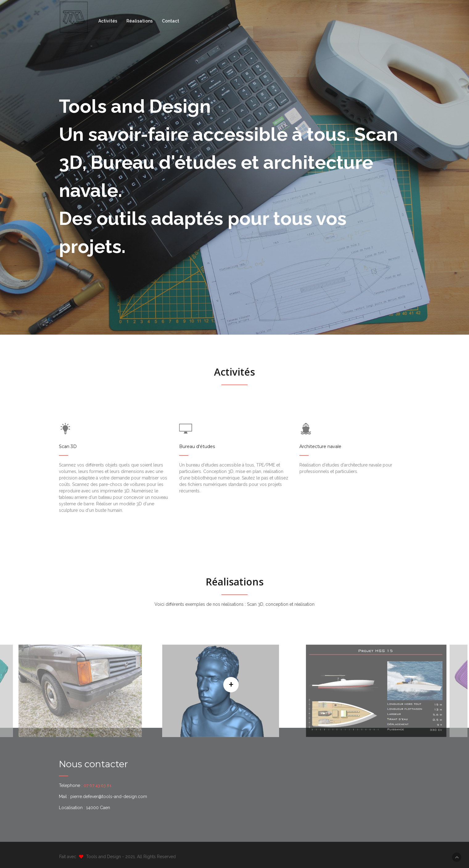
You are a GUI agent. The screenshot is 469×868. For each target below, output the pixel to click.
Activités (109, 21)
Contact (172, 21)
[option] (233, 691)
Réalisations (141, 21)
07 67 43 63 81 (98, 785)
